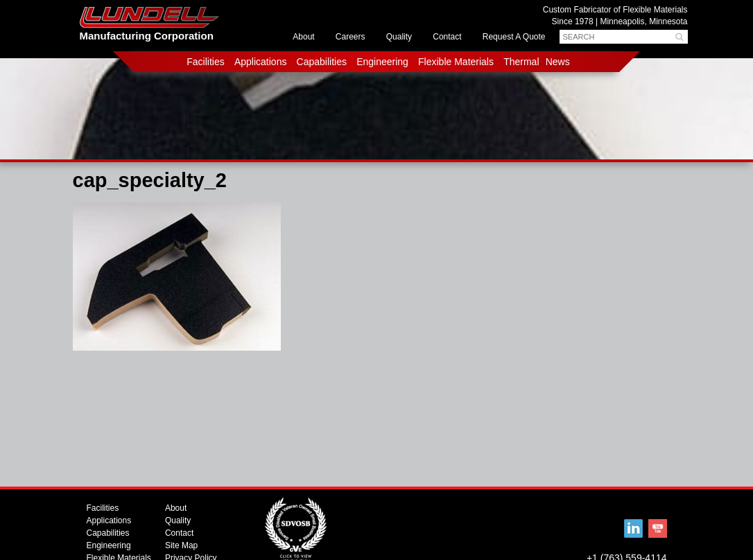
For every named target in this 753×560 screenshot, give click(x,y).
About (303, 37)
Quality (399, 37)
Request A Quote (514, 37)
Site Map (181, 545)
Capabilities (322, 62)
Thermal (521, 62)
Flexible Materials (456, 62)
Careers (350, 37)
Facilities (205, 62)
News (558, 62)
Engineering (382, 62)
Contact (447, 37)
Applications (261, 62)
